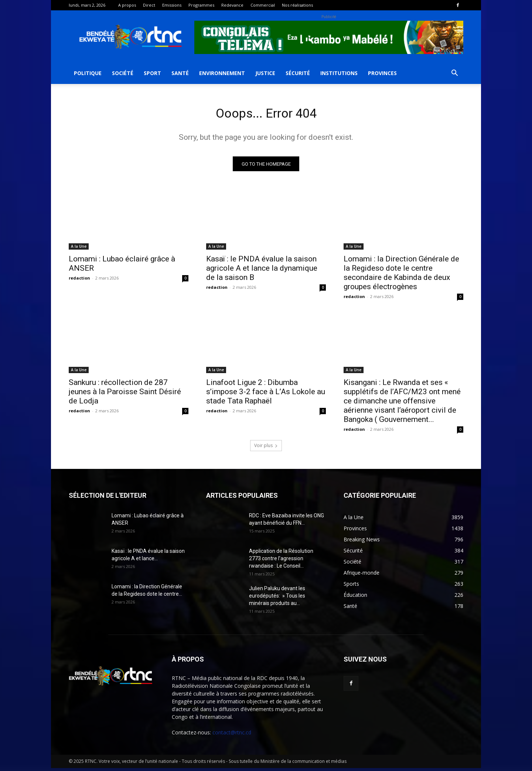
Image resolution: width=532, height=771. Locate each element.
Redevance (232, 5)
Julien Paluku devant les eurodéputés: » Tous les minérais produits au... (277, 599)
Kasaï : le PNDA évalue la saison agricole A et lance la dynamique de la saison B (262, 271)
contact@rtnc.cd (232, 735)
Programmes (201, 5)
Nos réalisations (297, 5)
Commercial (263, 5)
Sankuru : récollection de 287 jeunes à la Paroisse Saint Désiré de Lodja (125, 395)
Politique (88, 73)
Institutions (339, 73)
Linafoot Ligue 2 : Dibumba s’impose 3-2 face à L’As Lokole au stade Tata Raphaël (266, 395)
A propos (127, 5)
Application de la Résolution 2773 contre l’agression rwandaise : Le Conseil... (281, 561)
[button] (454, 74)
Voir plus (266, 448)
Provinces (382, 73)
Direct (149, 5)
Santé (180, 73)
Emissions (172, 5)
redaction (79, 281)
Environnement (222, 73)
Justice (265, 73)
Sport (152, 73)
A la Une (79, 249)
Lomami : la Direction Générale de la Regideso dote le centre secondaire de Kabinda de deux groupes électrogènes (401, 276)
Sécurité (298, 73)
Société (123, 73)
